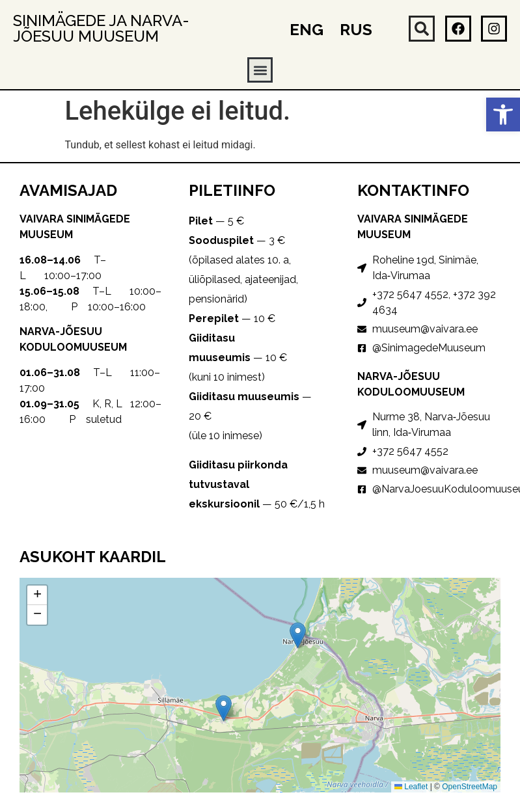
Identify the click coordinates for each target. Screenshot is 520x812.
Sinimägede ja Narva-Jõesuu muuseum (101, 28)
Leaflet (411, 787)
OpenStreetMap (470, 787)
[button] (503, 115)
